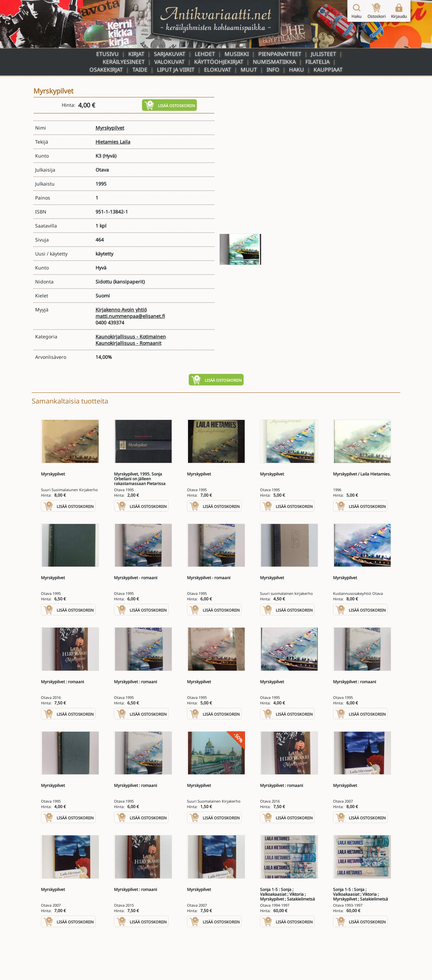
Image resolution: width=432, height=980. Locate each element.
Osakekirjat (106, 70)
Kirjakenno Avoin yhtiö (121, 310)
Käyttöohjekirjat (219, 62)
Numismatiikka (274, 62)
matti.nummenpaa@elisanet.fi (130, 316)
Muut (249, 70)
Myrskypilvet (110, 128)
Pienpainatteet (280, 54)
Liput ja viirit (176, 70)
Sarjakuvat (170, 54)
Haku (297, 70)
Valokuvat (169, 62)
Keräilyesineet (124, 62)
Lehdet (205, 54)
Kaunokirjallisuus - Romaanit (128, 343)
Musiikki (237, 54)
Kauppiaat (328, 70)
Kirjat (136, 54)
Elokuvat (218, 70)
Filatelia (318, 62)
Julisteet (323, 54)
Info (273, 70)
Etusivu (107, 54)
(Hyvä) (110, 156)
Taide (140, 70)
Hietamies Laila (113, 142)
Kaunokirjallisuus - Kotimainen (131, 337)
